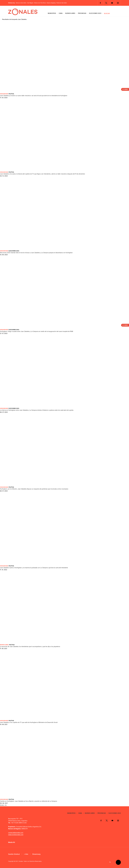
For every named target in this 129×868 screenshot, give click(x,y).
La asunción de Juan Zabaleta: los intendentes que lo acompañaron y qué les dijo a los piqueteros (30, 646)
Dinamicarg (36, 854)
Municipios (52, 13)
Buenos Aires (70, 13)
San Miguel (30, 3)
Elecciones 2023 (95, 13)
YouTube (112, 3)
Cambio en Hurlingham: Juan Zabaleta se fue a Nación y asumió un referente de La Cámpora (28, 801)
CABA (61, 13)
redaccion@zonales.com (16, 835)
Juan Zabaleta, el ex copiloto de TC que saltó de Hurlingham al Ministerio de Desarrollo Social (29, 722)
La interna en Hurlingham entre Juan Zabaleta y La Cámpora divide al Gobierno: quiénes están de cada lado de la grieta (37, 410)
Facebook (100, 3)
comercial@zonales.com (16, 833)
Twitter (106, 3)
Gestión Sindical (14, 854)
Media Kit (12, 842)
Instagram (118, 3)
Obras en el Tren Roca (40, 3)
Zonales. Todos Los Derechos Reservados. (30, 861)
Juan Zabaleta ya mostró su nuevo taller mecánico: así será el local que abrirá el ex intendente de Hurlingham (34, 96)
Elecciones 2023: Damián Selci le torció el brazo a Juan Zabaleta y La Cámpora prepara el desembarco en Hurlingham (36, 253)
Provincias (82, 13)
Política (11, 94)
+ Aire (26, 854)
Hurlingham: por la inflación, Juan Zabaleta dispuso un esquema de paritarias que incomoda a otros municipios (34, 489)
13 (5, 805)
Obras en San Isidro (21, 3)
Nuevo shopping (51, 3)
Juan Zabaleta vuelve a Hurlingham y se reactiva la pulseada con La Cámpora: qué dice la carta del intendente (34, 568)
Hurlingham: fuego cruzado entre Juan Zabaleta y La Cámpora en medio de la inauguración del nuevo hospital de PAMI (37, 331)
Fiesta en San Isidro (62, 3)
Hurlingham (4, 94)
